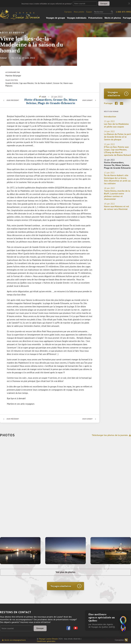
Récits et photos (113, 18)
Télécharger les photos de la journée (111, 435)
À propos (68, 12)
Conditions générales (46, 642)
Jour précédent (14, 100)
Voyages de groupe (56, 18)
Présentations (95, 18)
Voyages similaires (114, 94)
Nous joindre (79, 12)
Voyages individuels (77, 18)
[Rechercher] (104, 12)
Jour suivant (87, 100)
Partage (127, 18)
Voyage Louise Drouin (48, 639)
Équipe (89, 12)
